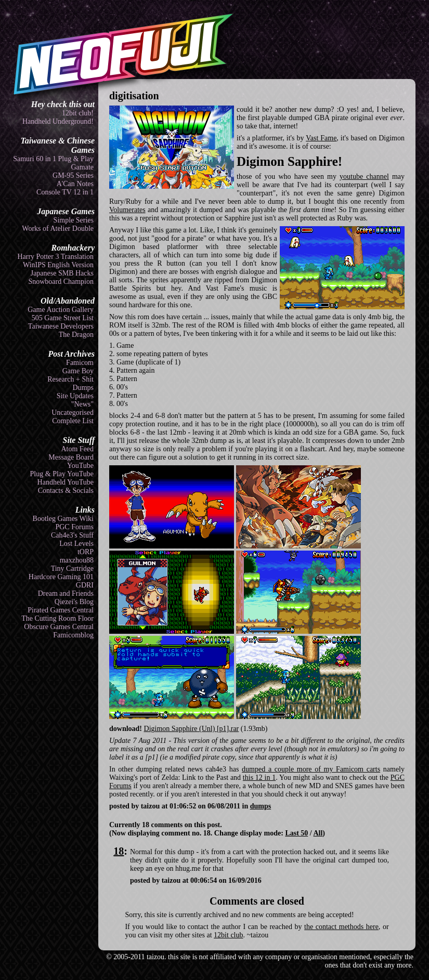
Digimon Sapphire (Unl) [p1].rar (192, 729)
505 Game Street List (63, 318)
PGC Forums (74, 527)
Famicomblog (73, 635)
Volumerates (127, 210)
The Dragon (76, 335)
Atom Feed (77, 449)
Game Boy (78, 371)
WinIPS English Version (58, 265)
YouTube (80, 466)
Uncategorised (73, 413)
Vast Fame (321, 138)
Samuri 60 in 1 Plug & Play (53, 159)
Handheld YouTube (66, 482)
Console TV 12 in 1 (65, 192)
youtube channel (364, 177)
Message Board (71, 457)
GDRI (85, 585)
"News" (82, 404)
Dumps (83, 388)
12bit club (228, 935)
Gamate (82, 167)
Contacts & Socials (66, 491)
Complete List (73, 421)
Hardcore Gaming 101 (61, 577)
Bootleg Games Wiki (63, 519)
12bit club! (78, 113)
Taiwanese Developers (61, 326)
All (318, 833)
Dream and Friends (66, 593)
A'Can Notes (75, 184)
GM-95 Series (73, 175)
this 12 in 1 (259, 778)
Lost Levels (76, 544)
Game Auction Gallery (61, 310)
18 (119, 851)
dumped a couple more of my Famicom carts (311, 769)
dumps (261, 806)
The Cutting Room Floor (57, 618)
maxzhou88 (77, 560)
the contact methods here (341, 927)
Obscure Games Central (59, 627)
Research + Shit (70, 379)
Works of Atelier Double (58, 228)
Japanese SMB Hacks (62, 273)
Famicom (80, 363)
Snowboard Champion (61, 282)
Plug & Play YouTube (62, 474)
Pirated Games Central (61, 610)
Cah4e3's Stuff (72, 535)
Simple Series (74, 220)
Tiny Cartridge (72, 569)
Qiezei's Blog (74, 602)
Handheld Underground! (58, 121)
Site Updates (75, 396)
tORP (86, 552)
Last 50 (296, 833)
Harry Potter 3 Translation (55, 257)
